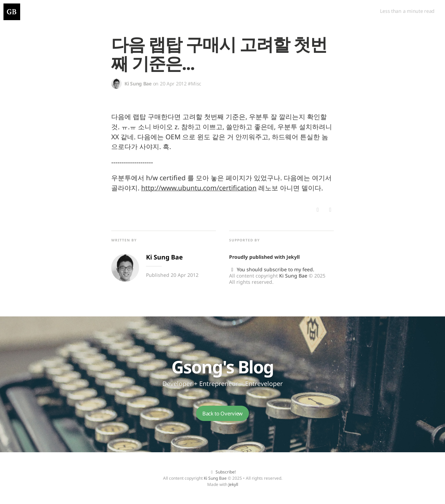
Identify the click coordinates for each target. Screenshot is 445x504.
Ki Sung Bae (293, 276)
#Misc (195, 84)
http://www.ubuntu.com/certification (199, 188)
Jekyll (293, 257)
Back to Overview (222, 413)
